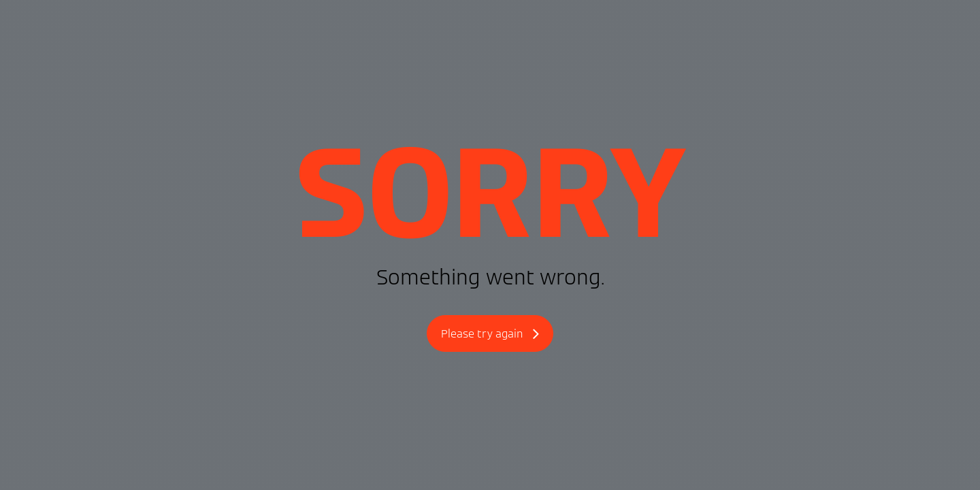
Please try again (490, 334)
